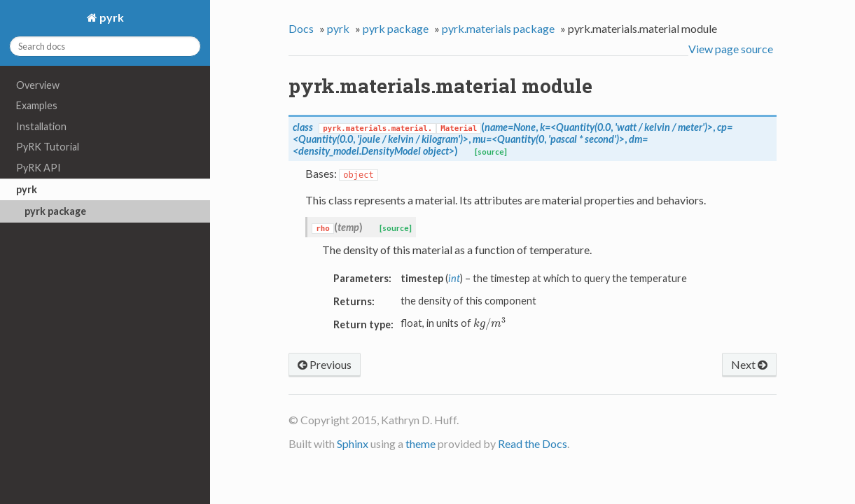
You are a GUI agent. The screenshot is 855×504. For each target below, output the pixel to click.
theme (420, 443)
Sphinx (353, 443)
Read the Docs (533, 443)
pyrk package (55, 211)
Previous (325, 364)
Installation (41, 126)
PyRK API (39, 168)
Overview (38, 85)
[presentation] (490, 323)
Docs (301, 28)
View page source (731, 49)
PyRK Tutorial (48, 147)
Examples (37, 105)
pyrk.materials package (498, 28)
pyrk (111, 17)
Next (749, 364)
